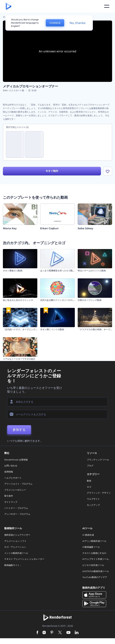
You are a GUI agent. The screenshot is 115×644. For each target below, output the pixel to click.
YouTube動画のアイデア (95, 577)
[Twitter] (60, 633)
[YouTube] (68, 633)
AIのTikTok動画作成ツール (96, 571)
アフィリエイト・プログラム (18, 484)
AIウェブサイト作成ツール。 (97, 559)
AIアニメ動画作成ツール (94, 541)
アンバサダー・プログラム (17, 514)
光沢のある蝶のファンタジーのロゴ (57, 300)
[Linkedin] (77, 633)
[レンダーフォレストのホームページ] (9, 6)
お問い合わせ (11, 466)
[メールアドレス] (57, 414)
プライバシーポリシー (15, 490)
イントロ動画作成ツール (16, 553)
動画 (89, 481)
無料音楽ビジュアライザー (17, 535)
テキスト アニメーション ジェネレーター (24, 559)
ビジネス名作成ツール (93, 565)
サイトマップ (11, 502)
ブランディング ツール (98, 460)
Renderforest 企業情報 (16, 460)
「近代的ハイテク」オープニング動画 (21, 329)
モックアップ (93, 505)
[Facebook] (37, 633)
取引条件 (9, 496)
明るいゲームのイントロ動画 (92, 271)
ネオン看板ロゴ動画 (13, 271)
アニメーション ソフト (15, 541)
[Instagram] (44, 633)
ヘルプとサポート (13, 478)
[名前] (57, 402)
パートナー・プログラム (16, 508)
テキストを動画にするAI (94, 553)
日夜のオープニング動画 (90, 300)
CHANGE (55, 23)
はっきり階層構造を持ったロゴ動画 (57, 271)
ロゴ (89, 487)
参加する (19, 430)
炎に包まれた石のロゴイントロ (18, 300)
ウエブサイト (93, 499)
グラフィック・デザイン (99, 493)
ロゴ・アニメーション (15, 547)
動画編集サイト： (13, 565)
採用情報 (9, 472)
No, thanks (78, 23)
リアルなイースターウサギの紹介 (19, 359)
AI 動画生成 (88, 535)
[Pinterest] (52, 633)
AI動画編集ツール (91, 547)
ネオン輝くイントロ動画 (52, 329)
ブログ (90, 466)
